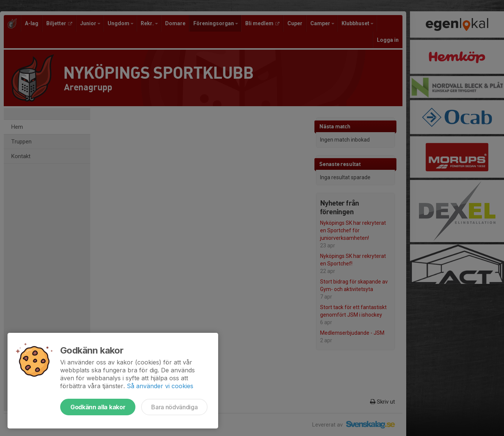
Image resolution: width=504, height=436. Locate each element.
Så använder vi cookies (160, 386)
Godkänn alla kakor (98, 407)
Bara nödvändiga (174, 407)
